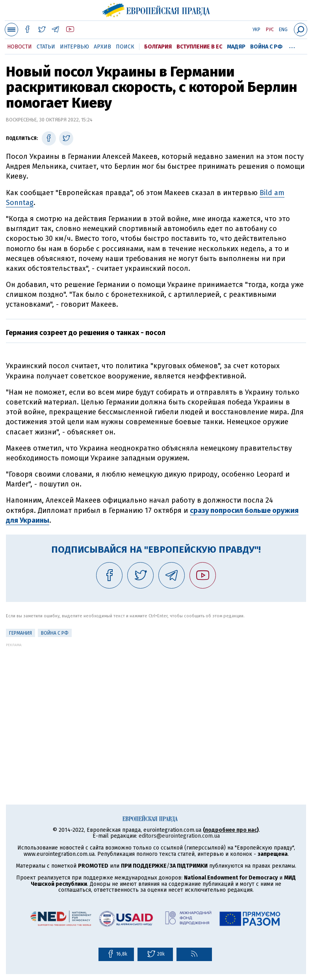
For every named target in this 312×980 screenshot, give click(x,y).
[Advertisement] (156, 702)
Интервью (74, 47)
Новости (19, 47)
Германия (20, 633)
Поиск (125, 47)
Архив (102, 47)
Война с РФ (266, 47)
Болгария (158, 47)
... (292, 45)
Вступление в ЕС (199, 47)
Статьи (46, 47)
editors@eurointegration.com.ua (179, 836)
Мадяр (236, 47)
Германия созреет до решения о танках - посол (86, 333)
